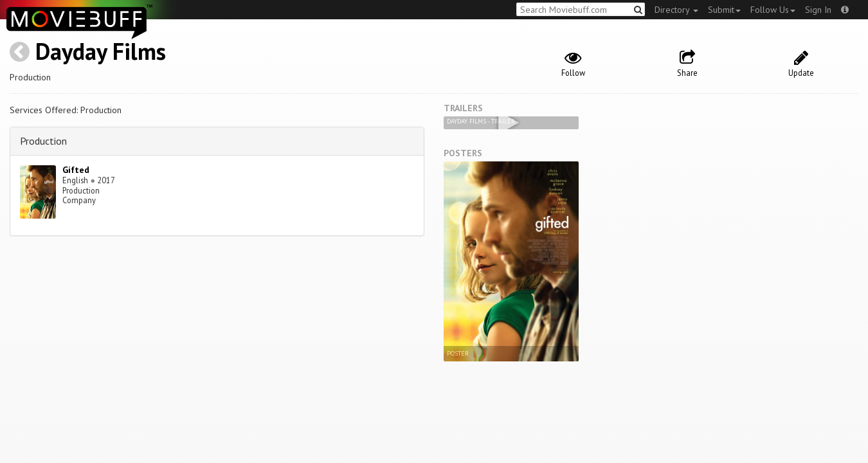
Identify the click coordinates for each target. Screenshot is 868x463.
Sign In (818, 10)
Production (43, 141)
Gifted (76, 170)
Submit (724, 10)
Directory (676, 10)
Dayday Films (101, 51)
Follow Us (773, 10)
